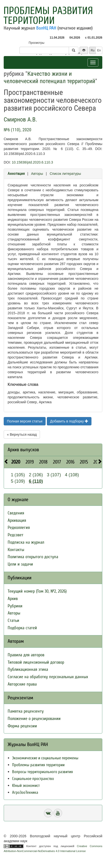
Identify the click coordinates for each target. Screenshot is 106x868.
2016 (70, 462)
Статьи (13, 621)
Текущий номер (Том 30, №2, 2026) (37, 591)
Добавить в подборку (69, 421)
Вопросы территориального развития (43, 772)
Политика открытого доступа (33, 557)
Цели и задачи (20, 564)
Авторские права (22, 684)
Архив (13, 599)
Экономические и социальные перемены (45, 758)
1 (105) (18, 475)
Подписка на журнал (26, 542)
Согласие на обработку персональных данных (48, 677)
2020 (16, 462)
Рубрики (15, 606)
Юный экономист (26, 786)
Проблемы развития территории (48, 16)
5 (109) (18, 481)
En (99, 50)
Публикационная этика (28, 669)
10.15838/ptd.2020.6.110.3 (32, 162)
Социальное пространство (33, 779)
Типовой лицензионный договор (36, 662)
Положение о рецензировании (34, 719)
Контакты (16, 550)
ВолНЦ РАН (46, 28)
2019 (30, 462)
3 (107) (54, 475)
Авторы (37, 174)
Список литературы (65, 174)
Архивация (17, 520)
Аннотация (16, 174)
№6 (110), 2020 (18, 130)
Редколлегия (19, 528)
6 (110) (36, 481)
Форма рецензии (22, 726)
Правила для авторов (26, 655)
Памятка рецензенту (26, 711)
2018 (43, 462)
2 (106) (36, 475)
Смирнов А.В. (20, 120)
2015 (84, 462)
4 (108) (72, 475)
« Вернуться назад (22, 434)
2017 (57, 462)
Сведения (16, 513)
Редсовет (16, 535)
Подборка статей (22, 628)
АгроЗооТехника (25, 792)
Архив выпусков (23, 450)
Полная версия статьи (25, 421)
